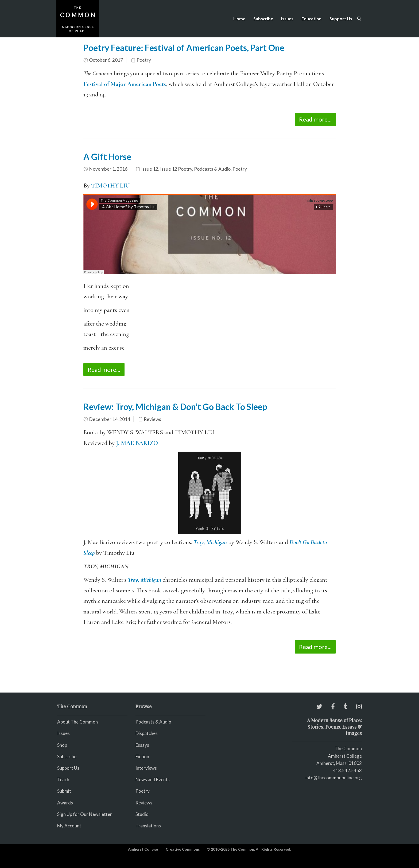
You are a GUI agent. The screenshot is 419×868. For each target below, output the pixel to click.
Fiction (142, 756)
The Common (348, 748)
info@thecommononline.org (334, 778)
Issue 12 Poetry (176, 169)
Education (311, 19)
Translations (148, 826)
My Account (69, 826)
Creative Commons (183, 849)
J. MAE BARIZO (137, 443)
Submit (64, 791)
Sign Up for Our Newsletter (85, 814)
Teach (63, 779)
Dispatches (147, 733)
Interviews (146, 768)
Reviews (152, 419)
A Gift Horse (107, 157)
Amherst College (143, 849)
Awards (65, 803)
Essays (142, 745)
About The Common (77, 722)
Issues (287, 19)
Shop (62, 745)
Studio (142, 814)
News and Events (153, 779)
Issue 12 (150, 169)
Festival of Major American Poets (125, 84)
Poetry (144, 60)
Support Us (341, 19)
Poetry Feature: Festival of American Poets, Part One (184, 48)
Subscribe (263, 19)
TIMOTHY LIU (110, 186)
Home (239, 19)
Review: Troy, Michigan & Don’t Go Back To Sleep (175, 407)
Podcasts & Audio (212, 169)
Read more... (315, 119)
